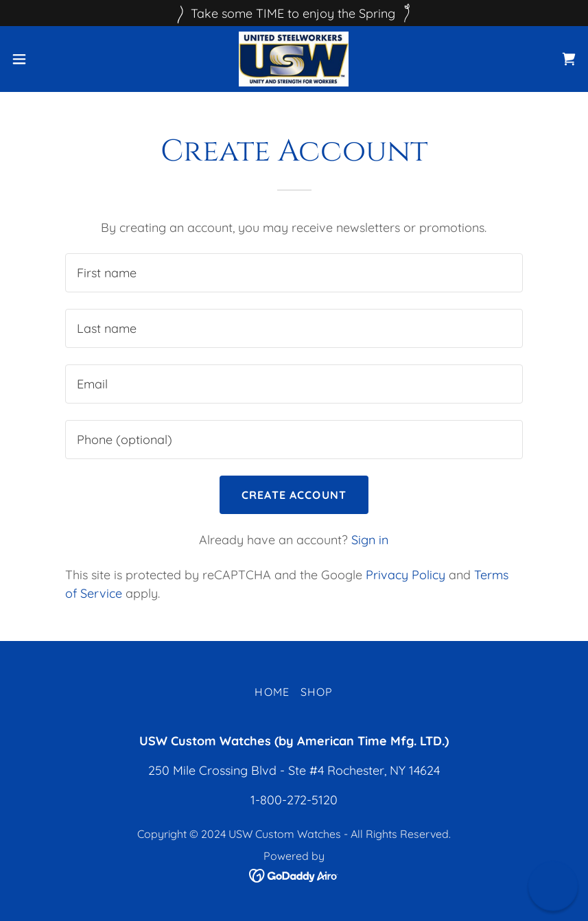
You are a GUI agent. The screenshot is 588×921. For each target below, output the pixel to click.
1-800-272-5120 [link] (294, 800)
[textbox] (294, 273)
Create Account (294, 495)
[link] (294, 59)
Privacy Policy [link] (405, 575)
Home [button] (272, 692)
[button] (49, 59)
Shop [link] (317, 692)
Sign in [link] (370, 540)
